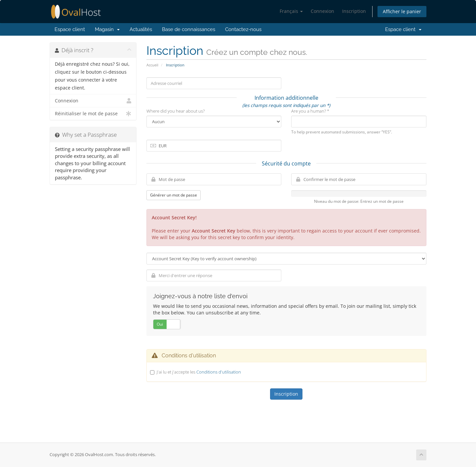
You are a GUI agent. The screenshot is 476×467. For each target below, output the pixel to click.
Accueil (152, 65)
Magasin (107, 29)
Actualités (141, 29)
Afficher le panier (402, 11)
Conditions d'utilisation (219, 372)
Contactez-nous (243, 29)
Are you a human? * (310, 111)
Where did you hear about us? (176, 111)
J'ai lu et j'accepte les (199, 372)
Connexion (322, 11)
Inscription (354, 11)
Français (291, 11)
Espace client (70, 29)
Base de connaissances (189, 29)
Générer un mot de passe (174, 195)
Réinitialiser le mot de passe (93, 114)
